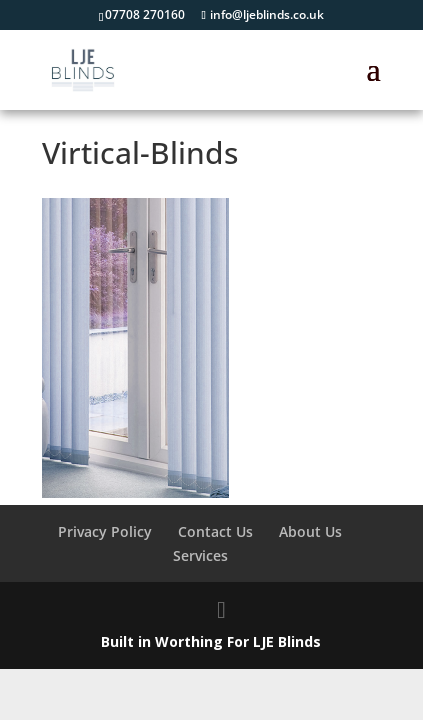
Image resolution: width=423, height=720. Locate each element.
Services (200, 555)
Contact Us (215, 531)
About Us (310, 531)
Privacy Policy (105, 531)
